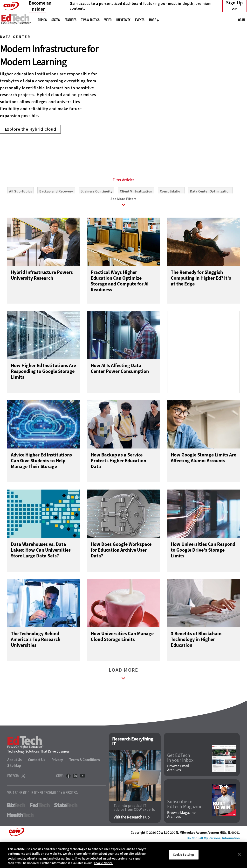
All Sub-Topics (21, 213)
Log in (241, 20)
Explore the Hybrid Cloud (31, 129)
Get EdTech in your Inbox (180, 783)
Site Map (14, 791)
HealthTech (20, 840)
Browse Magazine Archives (181, 840)
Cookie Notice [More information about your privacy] (103, 863)
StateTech (66, 830)
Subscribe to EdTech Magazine (185, 829)
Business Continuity (96, 213)
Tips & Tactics (90, 20)
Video (108, 20)
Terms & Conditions (85, 785)
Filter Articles (123, 202)
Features (70, 20)
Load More (123, 700)
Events (140, 20)
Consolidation (171, 213)
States (55, 20)
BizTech (16, 830)
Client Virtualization (136, 213)
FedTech (40, 830)
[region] (123, 855)
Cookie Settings (184, 855)
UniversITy (123, 20)
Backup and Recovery (56, 213)
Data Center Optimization (210, 213)
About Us (14, 785)
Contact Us (37, 785)
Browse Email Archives (178, 793)
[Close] (239, 854)
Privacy (57, 785)
